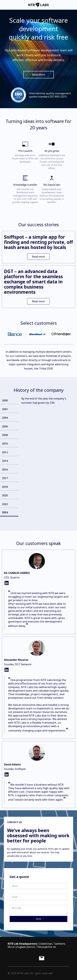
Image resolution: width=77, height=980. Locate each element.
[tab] (9, 400)
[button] (10, 334)
